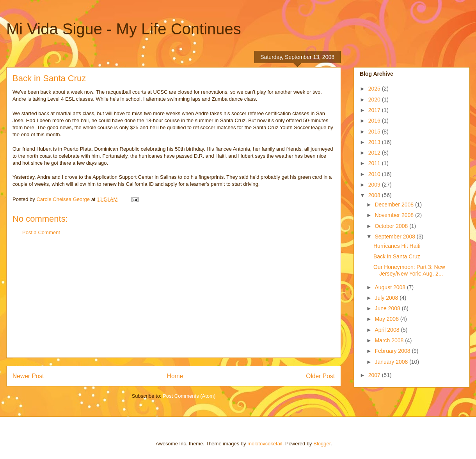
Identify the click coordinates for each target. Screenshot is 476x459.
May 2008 (387, 319)
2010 (375, 174)
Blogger (322, 444)
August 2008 (391, 287)
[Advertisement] (174, 303)
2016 (375, 121)
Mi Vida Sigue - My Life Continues (124, 29)
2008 (375, 195)
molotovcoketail (265, 444)
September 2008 (395, 237)
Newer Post (28, 376)
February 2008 (393, 351)
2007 (375, 375)
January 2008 (392, 362)
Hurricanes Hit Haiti (397, 246)
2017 (375, 110)
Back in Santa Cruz (397, 256)
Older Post (320, 376)
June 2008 (388, 308)
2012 (375, 153)
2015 (375, 132)
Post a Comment (41, 232)
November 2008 (395, 215)
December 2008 (395, 205)
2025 (375, 89)
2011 (375, 163)
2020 (375, 100)
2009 (375, 185)
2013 (375, 142)
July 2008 (387, 298)
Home (175, 376)
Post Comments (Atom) (189, 396)
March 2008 (390, 340)
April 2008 (388, 330)
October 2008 (392, 226)
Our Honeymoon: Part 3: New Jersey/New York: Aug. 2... (409, 270)
